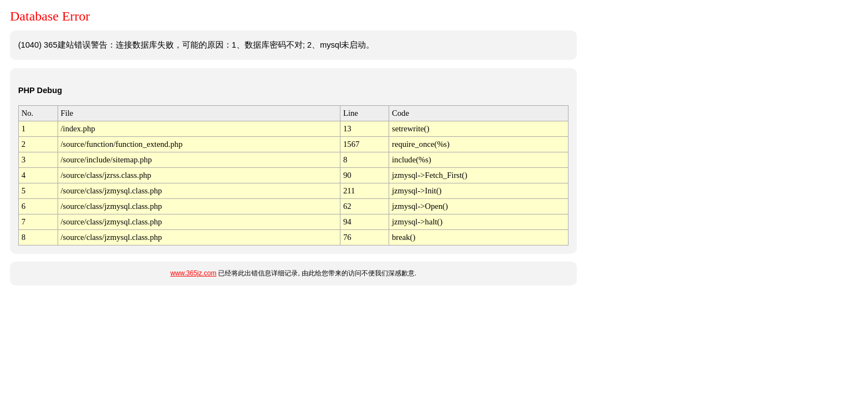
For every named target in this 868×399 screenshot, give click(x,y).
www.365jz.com (193, 273)
